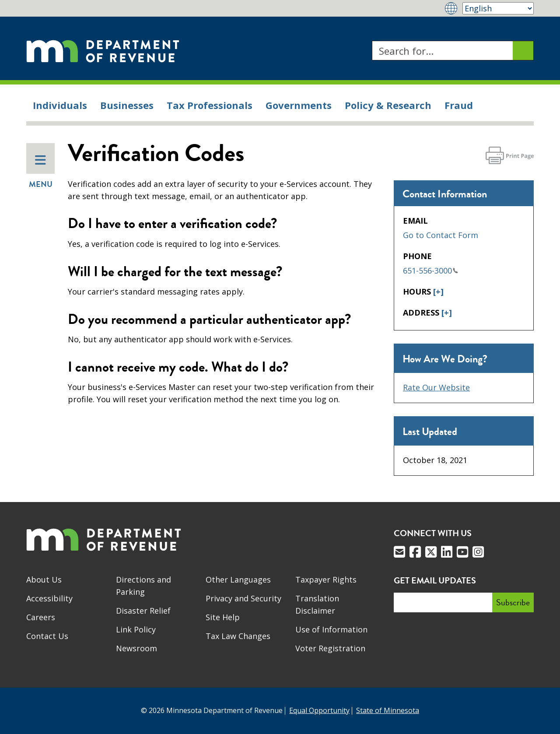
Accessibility (49, 598)
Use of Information (331, 629)
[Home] (103, 51)
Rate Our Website (436, 387)
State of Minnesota (388, 710)
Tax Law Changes (238, 636)
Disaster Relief (143, 611)
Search (372, 41)
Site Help (223, 617)
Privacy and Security (243, 598)
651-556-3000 (430, 270)
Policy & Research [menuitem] (388, 105)
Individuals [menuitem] (60, 105)
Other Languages (238, 579)
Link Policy (136, 629)
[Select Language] (498, 8)
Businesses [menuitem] (127, 105)
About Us (44, 579)
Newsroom (136, 648)
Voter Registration (330, 648)
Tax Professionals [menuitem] (210, 105)
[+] (438, 291)
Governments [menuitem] (299, 105)
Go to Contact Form (441, 235)
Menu (41, 172)
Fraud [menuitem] (459, 105)
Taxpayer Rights (326, 579)
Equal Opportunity (319, 710)
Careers (41, 617)
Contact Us (47, 636)
